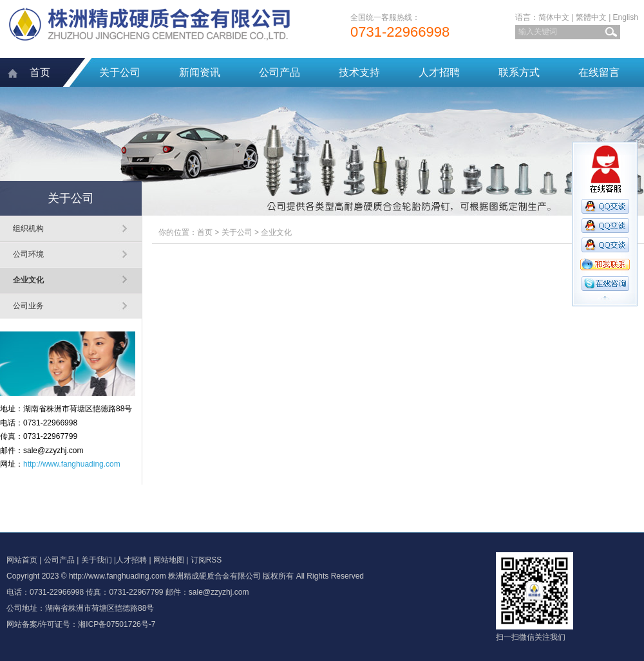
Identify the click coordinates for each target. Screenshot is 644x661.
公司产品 (279, 72)
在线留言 (599, 72)
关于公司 (120, 72)
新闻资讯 (200, 72)
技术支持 (359, 72)
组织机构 (28, 228)
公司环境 (28, 254)
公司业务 (28, 306)
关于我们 (97, 560)
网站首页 (22, 560)
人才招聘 (439, 72)
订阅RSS (206, 560)
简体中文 (554, 17)
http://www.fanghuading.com (72, 464)
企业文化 (28, 280)
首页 (40, 72)
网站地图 (169, 560)
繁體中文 (591, 17)
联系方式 (519, 72)
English (626, 17)
